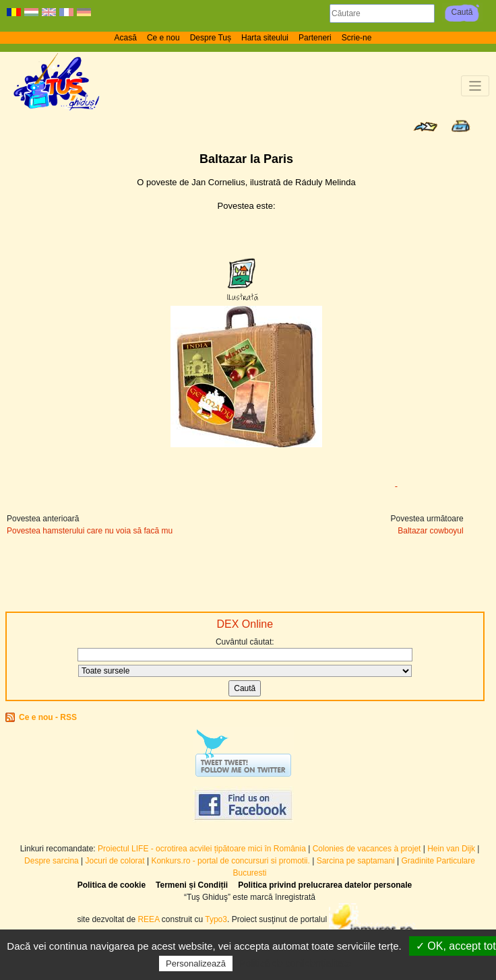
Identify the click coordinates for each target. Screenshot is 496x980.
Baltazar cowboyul (430, 531)
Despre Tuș (211, 38)
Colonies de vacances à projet (367, 849)
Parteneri (315, 38)
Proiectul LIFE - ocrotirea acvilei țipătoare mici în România (202, 849)
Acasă (126, 38)
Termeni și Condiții (192, 885)
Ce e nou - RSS (48, 717)
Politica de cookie (112, 885)
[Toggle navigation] (475, 86)
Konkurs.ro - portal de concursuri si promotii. (230, 861)
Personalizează (196, 963)
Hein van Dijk (451, 849)
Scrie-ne (357, 38)
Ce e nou (163, 38)
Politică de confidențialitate (295, 963)
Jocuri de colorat (116, 861)
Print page (461, 126)
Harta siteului (265, 38)
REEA (148, 919)
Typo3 (216, 919)
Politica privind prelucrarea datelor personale (325, 885)
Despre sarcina (52, 861)
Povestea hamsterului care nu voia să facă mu (90, 531)
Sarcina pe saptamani (356, 861)
